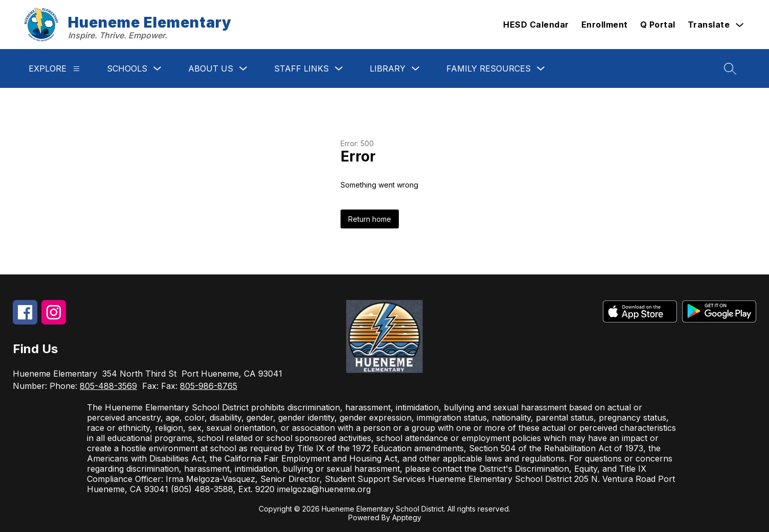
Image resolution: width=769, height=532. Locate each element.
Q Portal (658, 25)
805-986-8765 (209, 386)
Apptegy (407, 517)
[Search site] (730, 68)
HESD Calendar (536, 25)
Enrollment (605, 25)
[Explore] (76, 69)
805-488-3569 (108, 386)
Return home (370, 219)
